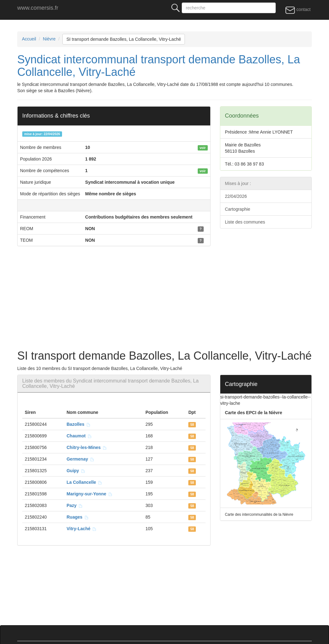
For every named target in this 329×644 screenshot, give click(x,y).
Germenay (80, 459)
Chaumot (79, 436)
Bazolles (78, 424)
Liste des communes (245, 222)
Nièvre (49, 39)
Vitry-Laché (81, 529)
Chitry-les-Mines (87, 447)
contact (298, 10)
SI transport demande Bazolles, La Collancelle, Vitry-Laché (124, 39)
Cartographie (238, 209)
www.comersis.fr (38, 8)
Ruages (77, 517)
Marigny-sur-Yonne (89, 494)
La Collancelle (84, 482)
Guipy (76, 471)
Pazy (75, 505)
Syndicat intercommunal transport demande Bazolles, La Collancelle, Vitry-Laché (159, 66)
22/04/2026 (236, 196)
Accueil (29, 39)
